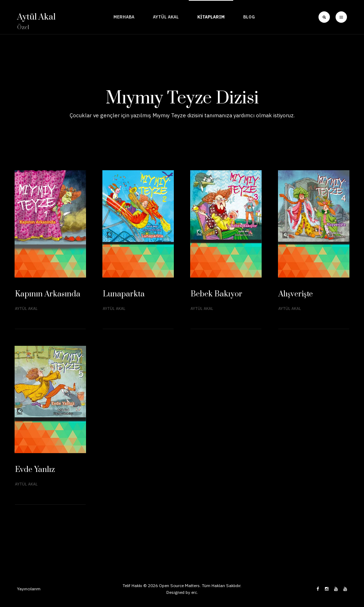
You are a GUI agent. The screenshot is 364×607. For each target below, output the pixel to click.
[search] (324, 17)
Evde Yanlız (35, 470)
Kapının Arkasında (48, 294)
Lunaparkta (124, 294)
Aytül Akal (166, 17)
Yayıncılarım (29, 589)
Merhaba (124, 17)
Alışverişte (296, 294)
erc (194, 592)
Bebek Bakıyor (216, 294)
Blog (249, 17)
